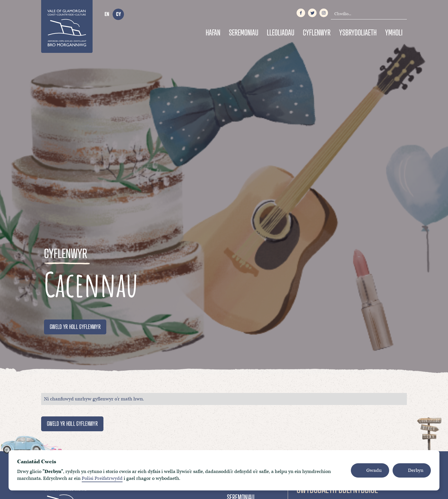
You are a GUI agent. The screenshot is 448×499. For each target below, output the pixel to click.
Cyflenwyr (317, 32)
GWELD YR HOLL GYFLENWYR (75, 327)
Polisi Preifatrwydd (102, 478)
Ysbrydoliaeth (358, 32)
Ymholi (394, 32)
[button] (370, 470)
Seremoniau (244, 32)
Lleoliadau (281, 32)
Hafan (213, 32)
